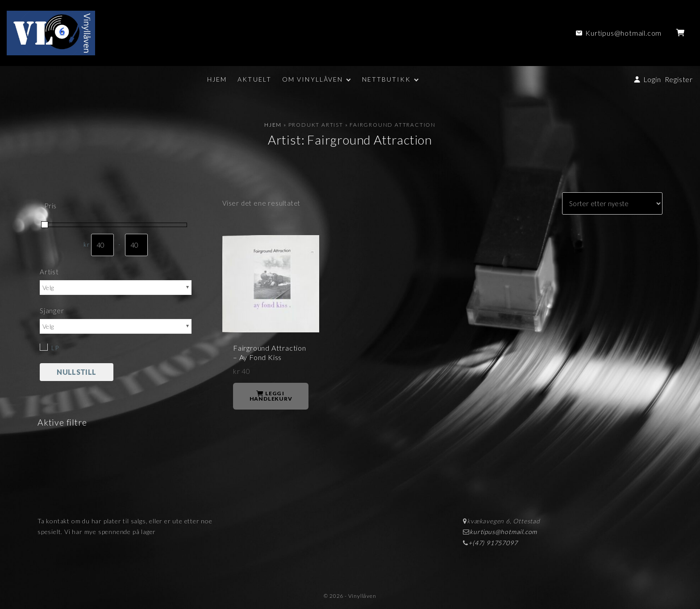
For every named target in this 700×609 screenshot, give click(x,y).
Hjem (273, 125)
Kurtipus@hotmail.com (623, 33)
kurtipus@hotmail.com (503, 532)
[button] (682, 33)
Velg (48, 288)
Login (652, 79)
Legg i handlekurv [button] (271, 396)
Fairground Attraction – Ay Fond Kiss (270, 352)
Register (679, 79)
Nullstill (76, 372)
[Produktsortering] (612, 203)
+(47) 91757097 (493, 543)
